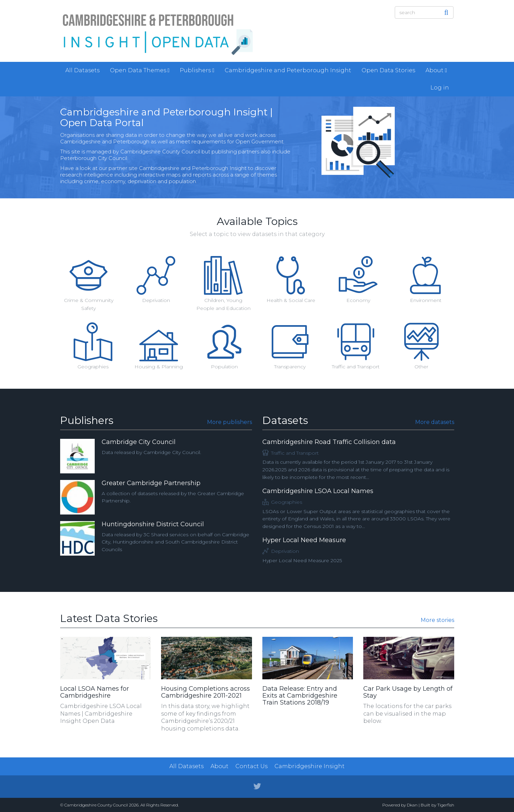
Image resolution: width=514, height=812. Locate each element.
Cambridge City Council (139, 442)
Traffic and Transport (356, 367)
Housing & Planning (159, 367)
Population (224, 367)
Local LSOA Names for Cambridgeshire (95, 692)
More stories (437, 620)
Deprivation (156, 300)
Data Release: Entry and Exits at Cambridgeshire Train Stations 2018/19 (300, 696)
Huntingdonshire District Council (153, 524)
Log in (440, 88)
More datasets (435, 422)
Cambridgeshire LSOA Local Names (318, 491)
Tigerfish (446, 805)
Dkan (412, 805)
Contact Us (251, 766)
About (436, 70)
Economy (358, 300)
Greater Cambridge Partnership (151, 483)
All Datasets (82, 70)
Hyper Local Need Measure (304, 540)
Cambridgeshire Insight (310, 766)
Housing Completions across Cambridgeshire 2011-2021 (205, 692)
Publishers (197, 70)
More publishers (230, 422)
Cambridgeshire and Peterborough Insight (288, 70)
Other (421, 367)
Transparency (290, 367)
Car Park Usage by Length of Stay (408, 692)
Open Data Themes (140, 70)
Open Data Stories (388, 70)
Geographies (93, 367)
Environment (426, 300)
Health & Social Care (291, 300)
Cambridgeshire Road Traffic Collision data (329, 442)
